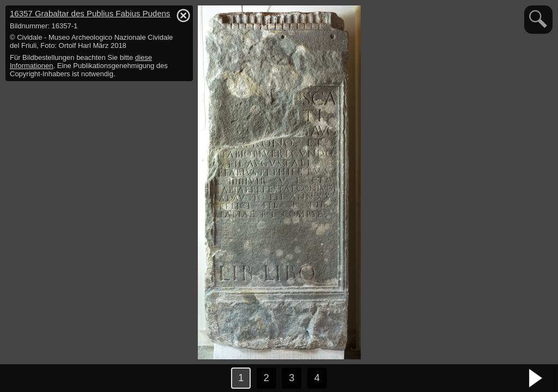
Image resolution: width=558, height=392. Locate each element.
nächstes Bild (536, 378)
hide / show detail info (183, 15)
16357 (90, 13)
